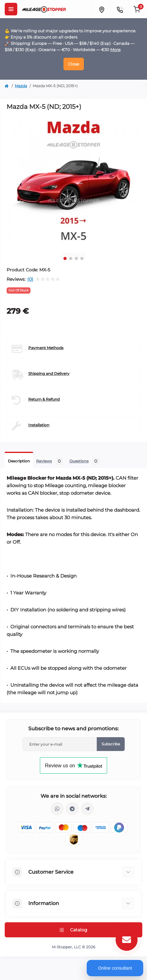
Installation (39, 425)
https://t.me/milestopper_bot (87, 809)
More (115, 50)
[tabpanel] (73, 181)
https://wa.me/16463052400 (57, 809)
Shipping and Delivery (49, 373)
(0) (30, 279)
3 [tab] (76, 258)
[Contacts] (120, 9)
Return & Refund (44, 399)
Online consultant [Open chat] (115, 968)
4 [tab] (82, 258)
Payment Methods (46, 348)
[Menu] (11, 9)
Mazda (21, 86)
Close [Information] (74, 64)
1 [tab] (65, 258)
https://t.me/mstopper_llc (72, 809)
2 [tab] (71, 258)
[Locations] (101, 9)
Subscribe (111, 744)
